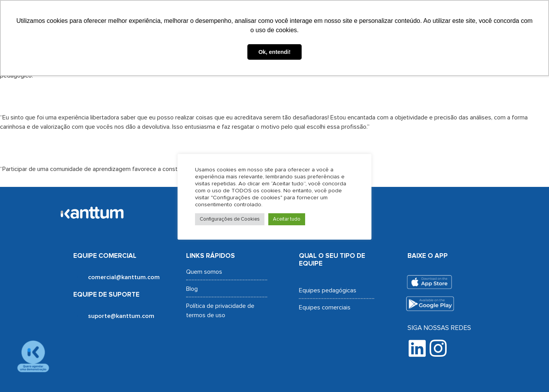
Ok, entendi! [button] (274, 52)
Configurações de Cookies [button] (230, 219)
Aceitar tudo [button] (287, 219)
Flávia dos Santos (87, 96)
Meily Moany (58, 148)
